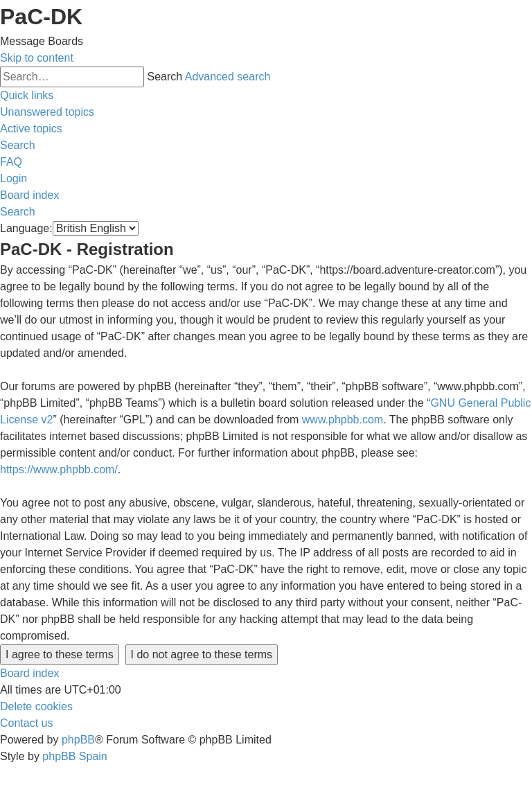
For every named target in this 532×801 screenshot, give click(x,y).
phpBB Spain (74, 756)
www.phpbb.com (343, 420)
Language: (26, 228)
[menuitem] (47, 112)
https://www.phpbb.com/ (59, 469)
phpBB (78, 740)
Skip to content (37, 58)
